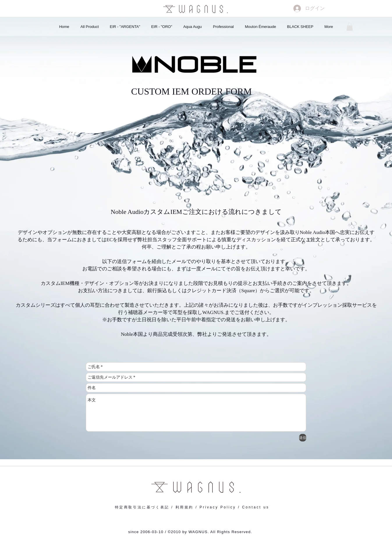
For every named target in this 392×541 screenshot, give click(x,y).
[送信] (303, 438)
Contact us (256, 507)
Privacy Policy (218, 507)
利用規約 (185, 507)
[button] (350, 27)
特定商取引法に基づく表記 (142, 507)
